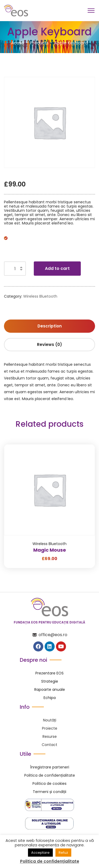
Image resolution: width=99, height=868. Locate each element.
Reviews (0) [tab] (49, 344)
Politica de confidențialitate (50, 861)
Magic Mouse (50, 550)
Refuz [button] (63, 853)
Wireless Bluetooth (40, 296)
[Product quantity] (15, 269)
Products (39, 43)
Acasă (18, 43)
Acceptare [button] (40, 853)
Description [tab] (50, 326)
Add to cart (57, 268)
